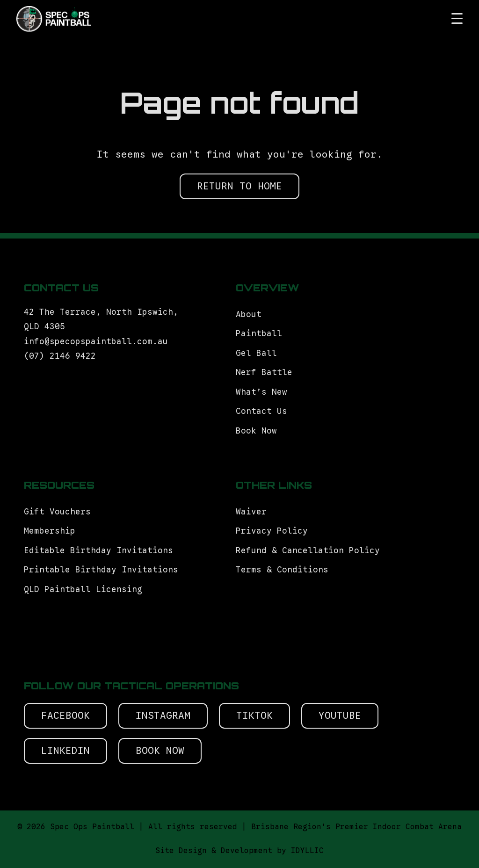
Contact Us (261, 411)
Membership (50, 531)
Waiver (251, 512)
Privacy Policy (272, 531)
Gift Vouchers (60, 512)
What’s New (261, 392)
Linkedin (65, 751)
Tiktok (254, 716)
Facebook (65, 716)
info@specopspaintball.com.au (98, 341)
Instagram (163, 716)
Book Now (256, 431)
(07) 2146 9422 (60, 356)
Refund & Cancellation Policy (308, 550)
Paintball (259, 333)
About (249, 314)
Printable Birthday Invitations (101, 570)
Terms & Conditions (285, 570)
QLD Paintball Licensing (83, 589)
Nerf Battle (264, 372)
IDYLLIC (307, 851)
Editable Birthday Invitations (98, 550)
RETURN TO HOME (239, 186)
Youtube (340, 716)
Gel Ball (256, 353)
